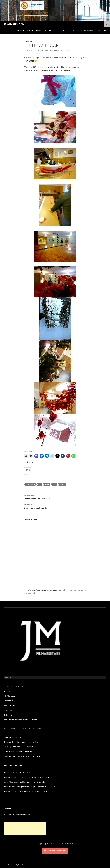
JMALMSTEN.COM (14, 24)
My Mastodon (10, 696)
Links (98, 30)
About (106, 30)
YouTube (61, 30)
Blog (70, 30)
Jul (40, 484)
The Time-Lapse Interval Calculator (35, 777)
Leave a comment (64, 51)
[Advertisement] (25, 828)
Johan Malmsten (45, 51)
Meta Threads (10, 705)
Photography (30, 41)
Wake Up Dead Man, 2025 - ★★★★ (19, 747)
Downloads (41, 30)
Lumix (47, 484)
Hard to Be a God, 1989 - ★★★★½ (18, 751)
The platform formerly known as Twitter (20, 720)
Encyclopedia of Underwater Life (34, 791)
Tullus (62, 484)
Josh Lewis (8, 787)
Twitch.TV (8, 715)
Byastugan (30, 484)
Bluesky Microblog (85, 30)
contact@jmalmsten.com (20, 814)
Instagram (8, 710)
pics (54, 484)
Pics (51, 30)
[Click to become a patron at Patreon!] (55, 850)
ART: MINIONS (25, 772)
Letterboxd (8, 701)
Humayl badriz (10, 772)
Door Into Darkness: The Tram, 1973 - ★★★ (22, 756)
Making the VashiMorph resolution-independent (35, 787)
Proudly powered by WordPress (15, 865)
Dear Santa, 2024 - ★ (13, 737)
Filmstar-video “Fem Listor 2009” (55, 497)
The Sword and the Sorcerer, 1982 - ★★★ (21, 742)
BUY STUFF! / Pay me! (24, 30)
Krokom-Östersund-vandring (55, 506)
